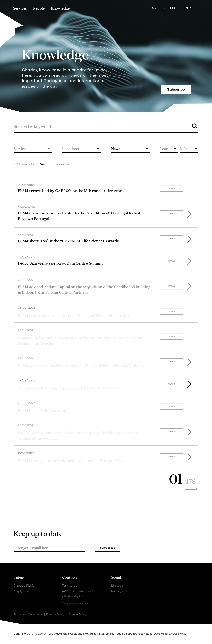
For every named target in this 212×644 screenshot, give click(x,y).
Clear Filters (61, 165)
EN (187, 8)
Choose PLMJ (24, 586)
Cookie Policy (77, 614)
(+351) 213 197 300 (76, 591)
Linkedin (118, 586)
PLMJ (106, 7)
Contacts (70, 577)
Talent (19, 577)
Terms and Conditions (28, 614)
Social (116, 577)
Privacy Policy (55, 614)
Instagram (119, 591)
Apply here (22, 591)
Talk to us (70, 586)
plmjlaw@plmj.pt (75, 596)
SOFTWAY (179, 634)
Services (20, 8)
